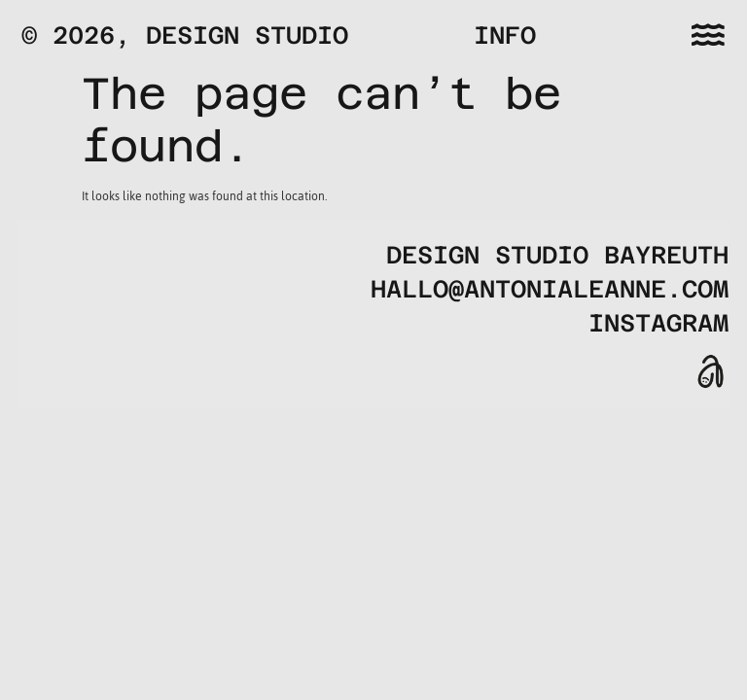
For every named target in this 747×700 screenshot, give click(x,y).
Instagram (658, 323)
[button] (709, 35)
